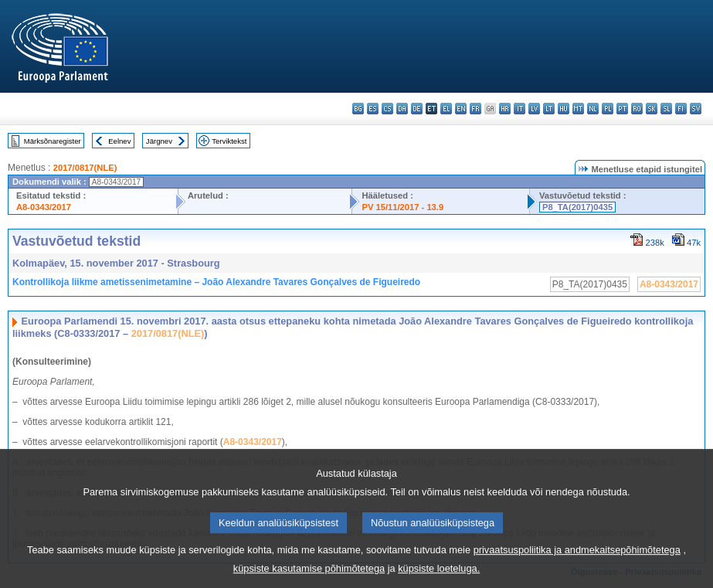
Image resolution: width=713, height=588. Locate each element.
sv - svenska (696, 109)
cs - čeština (387, 109)
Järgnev (159, 141)
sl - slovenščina (666, 109)
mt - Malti (578, 109)
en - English (461, 109)
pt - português (622, 109)
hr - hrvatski (505, 109)
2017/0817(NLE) (85, 168)
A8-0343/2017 (44, 207)
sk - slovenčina (652, 109)
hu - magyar (564, 109)
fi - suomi (681, 109)
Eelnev (119, 141)
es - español (373, 109)
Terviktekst (229, 141)
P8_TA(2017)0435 (577, 207)
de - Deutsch (417, 109)
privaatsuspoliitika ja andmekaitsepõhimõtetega (577, 561)
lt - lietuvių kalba (549, 109)
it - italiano (519, 109)
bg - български (358, 109)
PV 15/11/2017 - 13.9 (402, 207)
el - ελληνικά (446, 109)
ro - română (637, 109)
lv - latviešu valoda (534, 109)
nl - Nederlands (593, 109)
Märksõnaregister (53, 141)
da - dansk (402, 109)
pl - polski (608, 109)
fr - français (475, 109)
